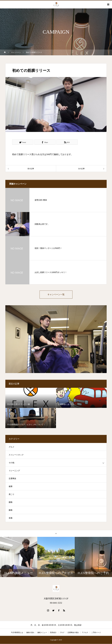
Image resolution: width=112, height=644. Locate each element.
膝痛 (11, 510)
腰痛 (11, 502)
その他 (11, 463)
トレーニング (14, 471)
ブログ (62, 633)
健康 (11, 487)
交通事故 (12, 479)
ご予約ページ (96, 633)
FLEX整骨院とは (17, 633)
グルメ (11, 447)
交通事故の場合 (73, 633)
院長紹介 (53, 633)
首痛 (11, 518)
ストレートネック (16, 455)
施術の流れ (30, 633)
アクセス (85, 633)
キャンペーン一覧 (56, 295)
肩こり (11, 494)
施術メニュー (42, 633)
